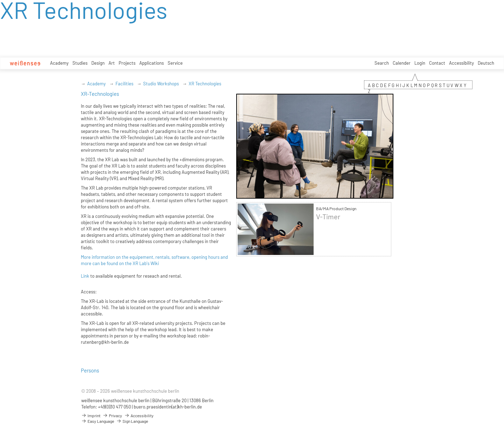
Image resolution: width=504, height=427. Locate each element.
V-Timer (328, 217)
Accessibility (461, 63)
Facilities (124, 84)
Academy (59, 63)
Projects (127, 63)
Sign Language (132, 421)
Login (420, 63)
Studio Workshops (161, 84)
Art (112, 63)
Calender (402, 63)
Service (175, 63)
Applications (152, 63)
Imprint (91, 415)
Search (382, 63)
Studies (80, 63)
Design (98, 63)
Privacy (112, 415)
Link (85, 276)
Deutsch (486, 63)
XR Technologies (205, 84)
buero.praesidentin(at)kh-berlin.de (168, 407)
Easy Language (98, 421)
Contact (437, 63)
